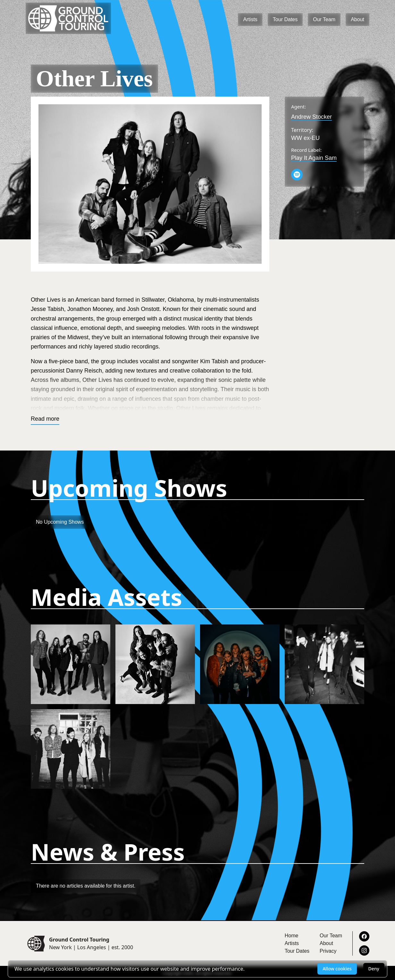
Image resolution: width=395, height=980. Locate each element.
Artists (250, 19)
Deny (374, 969)
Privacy (328, 951)
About (357, 19)
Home (292, 936)
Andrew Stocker (311, 117)
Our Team (324, 19)
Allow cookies (337, 969)
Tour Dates (285, 19)
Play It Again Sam (314, 158)
